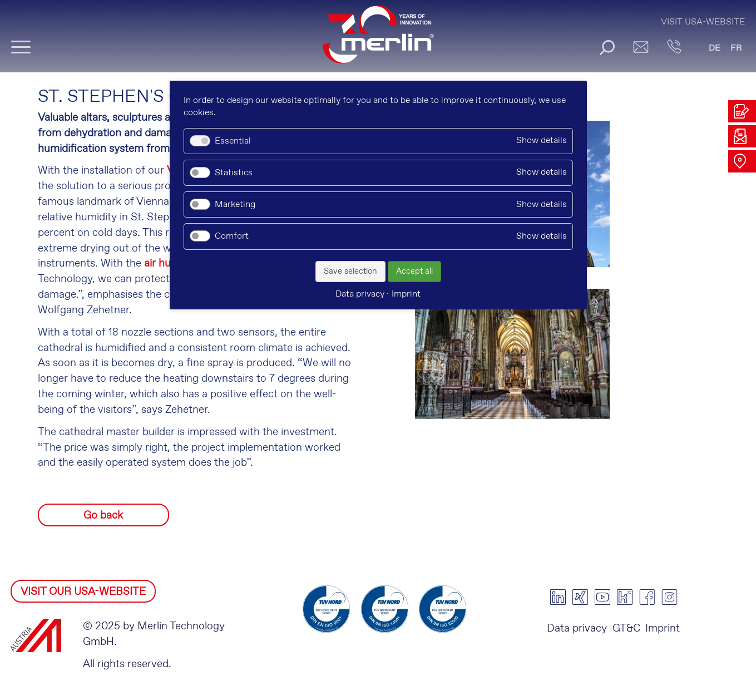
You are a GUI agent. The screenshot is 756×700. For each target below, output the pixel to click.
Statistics (234, 173)
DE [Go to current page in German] (715, 48)
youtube (602, 597)
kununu (625, 597)
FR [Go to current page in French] (736, 48)
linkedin (558, 597)
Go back (103, 516)
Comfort (232, 236)
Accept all (414, 272)
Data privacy (577, 628)
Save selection (350, 272)
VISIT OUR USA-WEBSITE (83, 592)
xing (580, 597)
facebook (647, 597)
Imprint (663, 628)
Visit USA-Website (703, 22)
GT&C (626, 628)
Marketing (235, 204)
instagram (669, 597)
